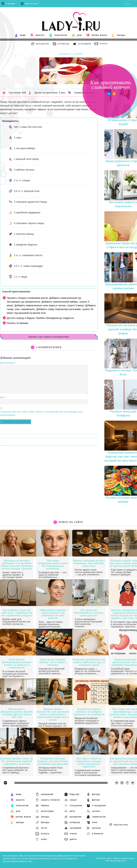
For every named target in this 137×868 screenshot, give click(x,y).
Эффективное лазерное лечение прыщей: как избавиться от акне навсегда (53, 614)
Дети (70, 811)
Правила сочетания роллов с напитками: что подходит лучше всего (89, 563)
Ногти (41, 828)
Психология (58, 35)
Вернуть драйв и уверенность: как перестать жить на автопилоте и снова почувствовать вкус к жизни (53, 714)
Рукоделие (40, 44)
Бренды (43, 822)
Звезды (118, 35)
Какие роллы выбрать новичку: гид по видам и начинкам (53, 662)
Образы (42, 806)
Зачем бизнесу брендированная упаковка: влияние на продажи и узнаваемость (17, 664)
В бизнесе (95, 834)
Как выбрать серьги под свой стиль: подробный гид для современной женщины (17, 613)
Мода (20, 35)
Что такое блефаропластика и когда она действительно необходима (53, 565)
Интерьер (61, 44)
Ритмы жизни (97, 35)
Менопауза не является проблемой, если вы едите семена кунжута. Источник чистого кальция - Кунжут (17, 565)
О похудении (96, 806)
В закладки (10, 4)
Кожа (41, 839)
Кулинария (82, 44)
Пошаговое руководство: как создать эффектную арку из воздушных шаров (89, 662)
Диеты (71, 839)
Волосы (43, 834)
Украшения (44, 794)
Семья (70, 800)
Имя (3, 397)
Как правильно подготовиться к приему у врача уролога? (89, 613)
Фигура (93, 794)
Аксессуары (45, 811)
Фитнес (93, 800)
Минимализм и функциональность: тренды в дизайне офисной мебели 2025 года (17, 713)
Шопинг (94, 811)
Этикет (101, 44)
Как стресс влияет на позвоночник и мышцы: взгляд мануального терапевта (89, 763)
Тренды (42, 817)
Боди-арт (72, 794)
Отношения (73, 806)
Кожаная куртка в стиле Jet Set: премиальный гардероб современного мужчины (17, 761)
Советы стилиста (48, 800)
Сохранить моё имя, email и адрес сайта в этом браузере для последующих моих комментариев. (42, 413)
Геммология (96, 817)
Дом (77, 35)
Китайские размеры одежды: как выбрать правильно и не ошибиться (89, 712)
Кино (92, 822)
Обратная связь (32, 4)
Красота (37, 35)
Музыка (94, 828)
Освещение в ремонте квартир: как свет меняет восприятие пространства (53, 761)
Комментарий (8, 363)
